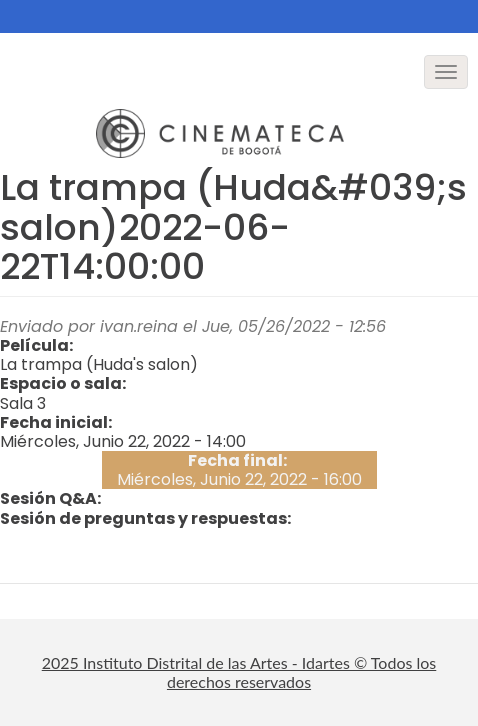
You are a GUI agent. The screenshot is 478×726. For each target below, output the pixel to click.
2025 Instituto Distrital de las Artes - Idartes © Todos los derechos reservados (239, 672)
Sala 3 (23, 403)
